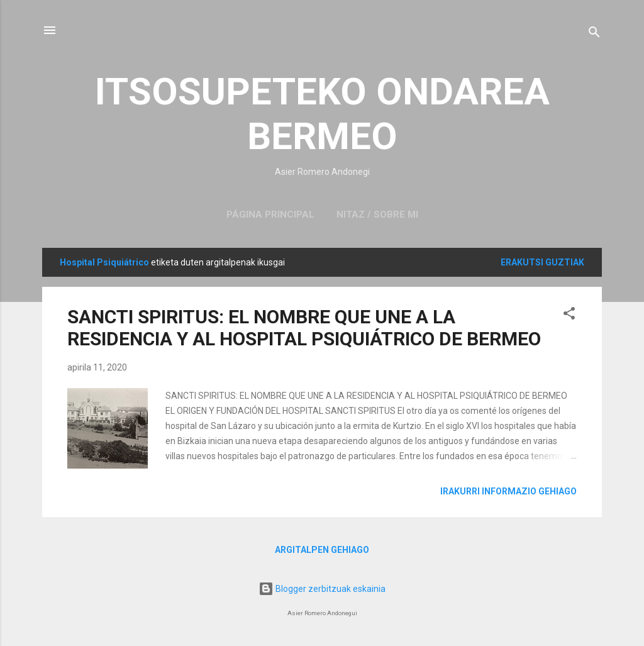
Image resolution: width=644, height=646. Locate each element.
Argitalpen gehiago (322, 550)
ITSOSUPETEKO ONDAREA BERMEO (322, 114)
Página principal (270, 214)
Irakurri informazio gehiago (508, 491)
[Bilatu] (594, 34)
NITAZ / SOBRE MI (377, 214)
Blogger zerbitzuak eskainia (322, 589)
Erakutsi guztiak (542, 262)
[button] (569, 315)
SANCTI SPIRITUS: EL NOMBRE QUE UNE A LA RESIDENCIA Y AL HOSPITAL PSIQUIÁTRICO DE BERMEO (304, 328)
